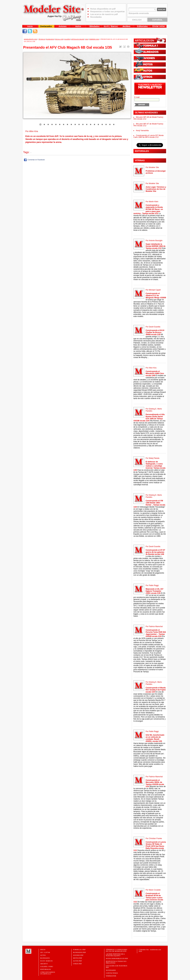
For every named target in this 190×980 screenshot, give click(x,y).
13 (87, 125)
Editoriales (45, 969)
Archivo (44, 964)
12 (83, 125)
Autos (43, 955)
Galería (67, 39)
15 (94, 125)
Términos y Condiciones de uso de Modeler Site (116, 950)
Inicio (43, 950)
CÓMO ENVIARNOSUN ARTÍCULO (48, 973)
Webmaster (111, 976)
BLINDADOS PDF (79, 952)
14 (91, 125)
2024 (87, 39)
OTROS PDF (77, 964)
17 (102, 125)
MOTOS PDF (78, 958)
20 (114, 125)
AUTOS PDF (77, 961)
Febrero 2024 (94, 39)
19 (110, 125)
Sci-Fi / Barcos (46, 961)
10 (75, 125)
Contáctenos (112, 973)
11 (79, 125)
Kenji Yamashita (142, 131)
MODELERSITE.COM (30, 39)
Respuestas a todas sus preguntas (116, 962)
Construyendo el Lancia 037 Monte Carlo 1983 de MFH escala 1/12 (149, 136)
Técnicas (42, 39)
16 (98, 125)
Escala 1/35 (59, 39)
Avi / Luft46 (45, 952)
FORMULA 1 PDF (79, 950)
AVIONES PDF (78, 955)
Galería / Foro (47, 966)
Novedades (111, 970)
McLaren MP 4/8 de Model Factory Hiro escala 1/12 (148, 118)
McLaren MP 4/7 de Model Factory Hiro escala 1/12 (148, 125)
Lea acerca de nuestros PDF (117, 967)
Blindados (50, 39)
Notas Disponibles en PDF (117, 958)
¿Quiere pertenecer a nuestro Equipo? (115, 955)
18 (106, 125)
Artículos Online (78, 39)
